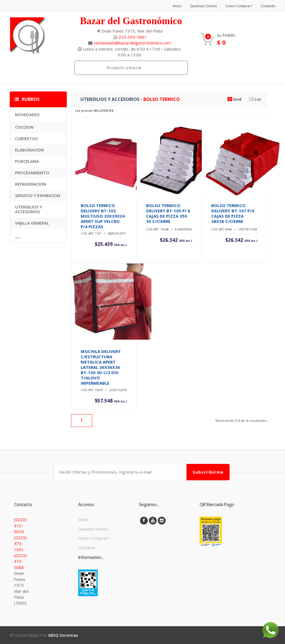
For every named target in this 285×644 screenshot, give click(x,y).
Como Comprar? (238, 6)
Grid (234, 99)
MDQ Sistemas (63, 635)
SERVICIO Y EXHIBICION (38, 195)
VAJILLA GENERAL (32, 223)
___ (18, 236)
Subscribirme (208, 472)
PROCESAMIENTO (32, 173)
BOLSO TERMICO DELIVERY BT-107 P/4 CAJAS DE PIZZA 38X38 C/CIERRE (233, 213)
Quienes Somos (203, 6)
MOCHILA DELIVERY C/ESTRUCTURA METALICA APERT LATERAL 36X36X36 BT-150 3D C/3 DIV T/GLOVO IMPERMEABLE (101, 367)
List (255, 99)
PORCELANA (27, 161)
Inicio (176, 6)
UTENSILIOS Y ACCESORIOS (29, 209)
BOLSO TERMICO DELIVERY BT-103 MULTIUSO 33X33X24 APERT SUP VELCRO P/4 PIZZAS (103, 216)
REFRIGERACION (31, 184)
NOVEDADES (27, 115)
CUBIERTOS (26, 138)
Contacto (268, 6)
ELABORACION (29, 150)
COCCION (24, 127)
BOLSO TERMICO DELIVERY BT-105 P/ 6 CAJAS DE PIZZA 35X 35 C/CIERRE (168, 213)
